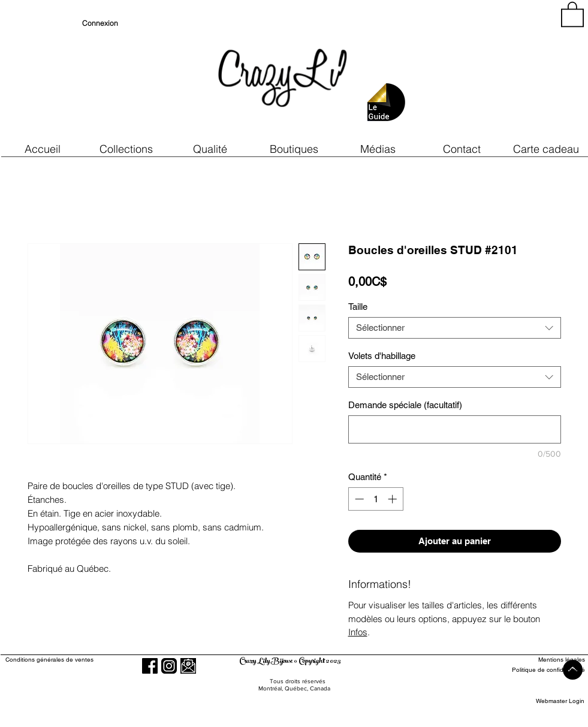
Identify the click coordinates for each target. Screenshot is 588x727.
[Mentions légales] (541, 660)
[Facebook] (150, 666)
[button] (210, 149)
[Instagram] (169, 666)
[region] (477, 72)
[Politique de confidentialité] (541, 670)
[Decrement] (358, 499)
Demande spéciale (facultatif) (405, 405)
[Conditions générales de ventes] (84, 660)
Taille (358, 307)
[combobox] (455, 328)
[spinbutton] (376, 499)
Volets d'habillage (382, 356)
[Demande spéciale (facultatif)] (455, 429)
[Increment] (393, 499)
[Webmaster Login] (560, 702)
